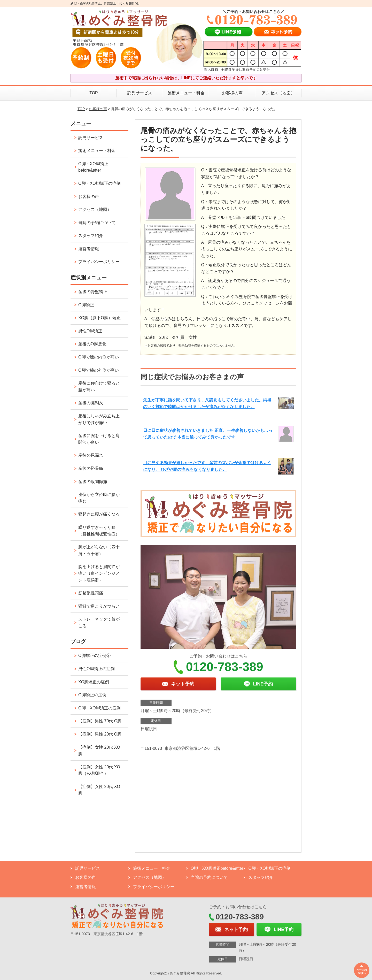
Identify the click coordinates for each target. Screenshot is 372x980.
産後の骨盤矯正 (93, 292)
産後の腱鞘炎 (91, 403)
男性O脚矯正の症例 (96, 669)
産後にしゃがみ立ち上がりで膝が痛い (99, 419)
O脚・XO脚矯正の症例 (99, 183)
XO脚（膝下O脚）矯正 (99, 318)
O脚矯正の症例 (92, 695)
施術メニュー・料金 (186, 93)
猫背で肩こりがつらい (99, 606)
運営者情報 (89, 249)
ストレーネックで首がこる (99, 622)
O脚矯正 (86, 305)
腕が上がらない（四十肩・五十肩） (99, 550)
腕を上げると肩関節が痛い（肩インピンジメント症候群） (99, 573)
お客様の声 (232, 93)
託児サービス (140, 93)
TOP (94, 93)
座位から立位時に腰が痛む (99, 498)
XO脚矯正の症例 (94, 682)
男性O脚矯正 (90, 331)
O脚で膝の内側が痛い (98, 357)
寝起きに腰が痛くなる (99, 514)
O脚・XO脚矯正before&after (93, 167)
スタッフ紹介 (91, 236)
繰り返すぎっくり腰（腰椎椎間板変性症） (99, 531)
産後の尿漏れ (91, 455)
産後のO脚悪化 (92, 344)
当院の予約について (97, 223)
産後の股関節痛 (93, 482)
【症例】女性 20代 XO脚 (99, 751)
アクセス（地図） (278, 93)
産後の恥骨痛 (91, 468)
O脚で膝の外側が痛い (98, 370)
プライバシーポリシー (99, 262)
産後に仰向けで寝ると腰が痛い (99, 386)
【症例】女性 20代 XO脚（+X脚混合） (99, 770)
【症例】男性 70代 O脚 (100, 721)
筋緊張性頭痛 (91, 593)
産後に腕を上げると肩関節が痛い (99, 439)
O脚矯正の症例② (94, 656)
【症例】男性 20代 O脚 (100, 734)
